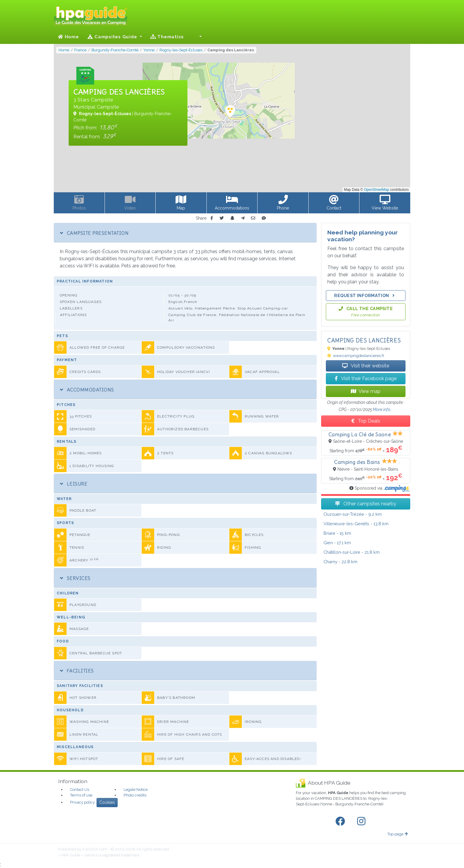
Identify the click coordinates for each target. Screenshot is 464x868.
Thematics (167, 37)
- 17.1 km (337, 543)
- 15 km (337, 533)
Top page (398, 834)
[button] (197, 37)
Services (75, 578)
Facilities (77, 671)
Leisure (74, 484)
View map (366, 391)
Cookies (107, 802)
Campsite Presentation (94, 233)
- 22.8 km (340, 562)
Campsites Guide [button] (113, 37)
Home (68, 37)
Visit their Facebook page (366, 379)
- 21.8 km (352, 552)
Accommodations (87, 390)
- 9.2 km (353, 514)
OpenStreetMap (377, 190)
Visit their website (366, 366)
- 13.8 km (356, 524)
